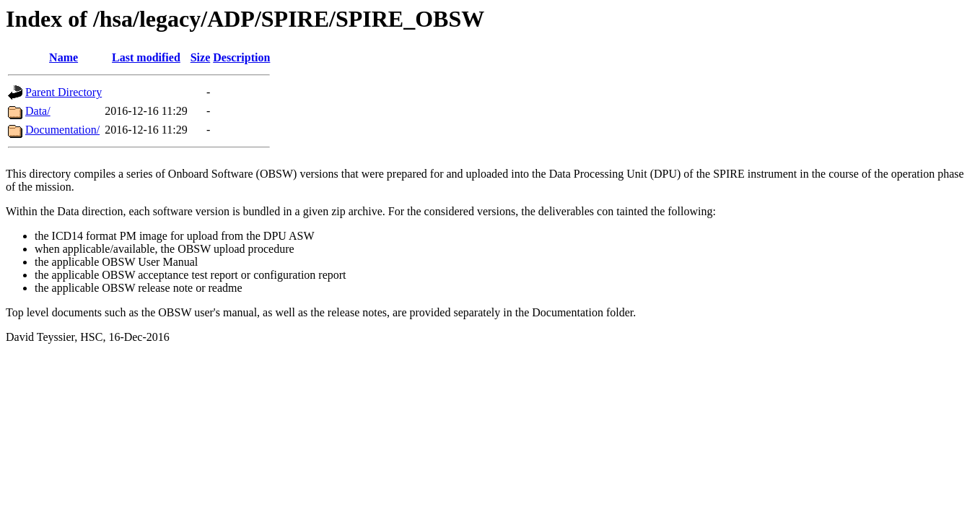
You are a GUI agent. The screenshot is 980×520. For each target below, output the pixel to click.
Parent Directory (64, 92)
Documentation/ (62, 130)
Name (64, 57)
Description (241, 57)
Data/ (38, 111)
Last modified (146, 57)
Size (201, 57)
